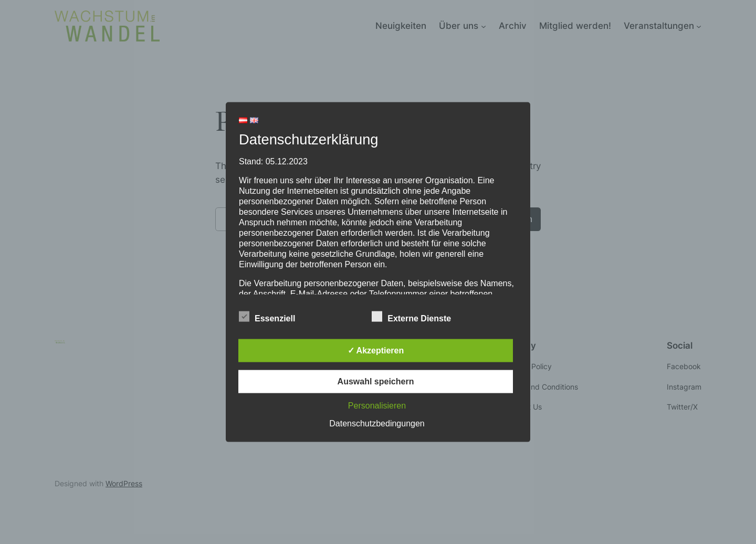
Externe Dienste (411, 317)
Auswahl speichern (376, 381)
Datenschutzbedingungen (377, 423)
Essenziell (267, 317)
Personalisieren (377, 405)
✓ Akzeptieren (376, 350)
